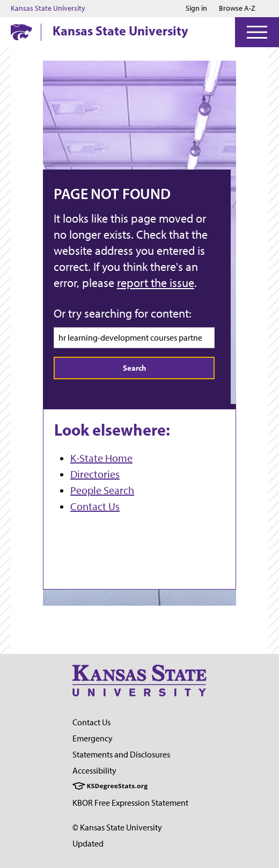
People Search (102, 490)
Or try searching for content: (123, 314)
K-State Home (101, 458)
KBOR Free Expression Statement (130, 803)
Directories (95, 474)
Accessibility (94, 771)
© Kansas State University (117, 827)
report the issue (156, 283)
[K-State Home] (21, 32)
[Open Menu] (257, 32)
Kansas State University (48, 9)
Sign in (196, 9)
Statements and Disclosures (121, 755)
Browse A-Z (237, 8)
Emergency (93, 738)
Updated (88, 844)
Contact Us (95, 506)
